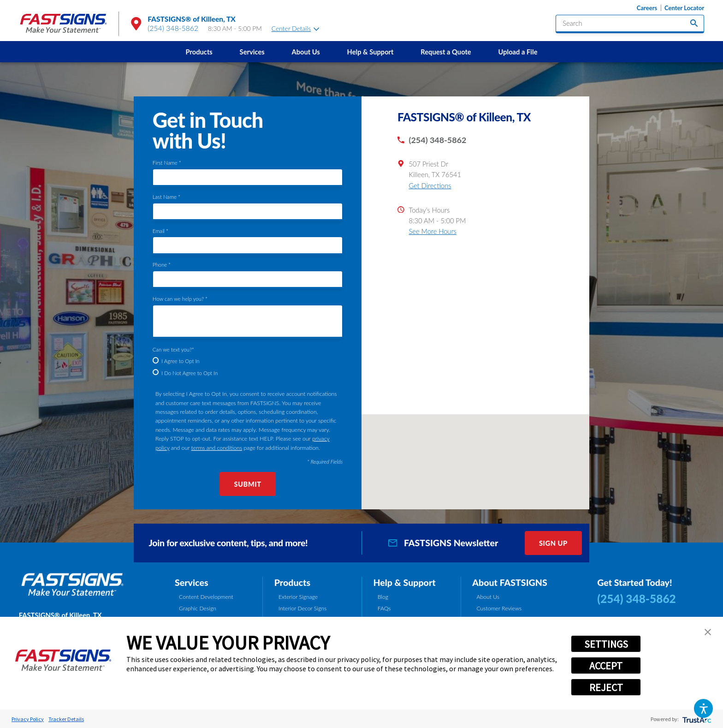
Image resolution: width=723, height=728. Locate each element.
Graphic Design (198, 608)
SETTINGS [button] (606, 644)
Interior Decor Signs (302, 608)
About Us (305, 52)
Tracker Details (66, 719)
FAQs (384, 608)
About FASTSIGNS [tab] (510, 582)
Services (252, 52)
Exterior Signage (298, 597)
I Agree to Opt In (180, 361)
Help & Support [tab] (404, 582)
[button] (703, 708)
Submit (247, 484)
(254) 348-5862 (173, 28)
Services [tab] (192, 582)
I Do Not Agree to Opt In (190, 373)
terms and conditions (217, 448)
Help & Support (370, 52)
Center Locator (684, 8)
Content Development (206, 597)
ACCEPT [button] (606, 666)
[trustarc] (696, 719)
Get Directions (430, 185)
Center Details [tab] (296, 28)
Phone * (162, 265)
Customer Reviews (499, 608)
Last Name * (166, 197)
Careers (647, 8)
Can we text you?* (173, 349)
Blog (383, 597)
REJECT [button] (606, 687)
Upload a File (518, 52)
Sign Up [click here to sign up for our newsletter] (553, 543)
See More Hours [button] (432, 231)
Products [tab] (292, 582)
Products (199, 52)
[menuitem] (199, 52)
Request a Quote (446, 52)
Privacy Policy (28, 719)
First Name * (167, 163)
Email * (160, 231)
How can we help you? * (180, 299)
